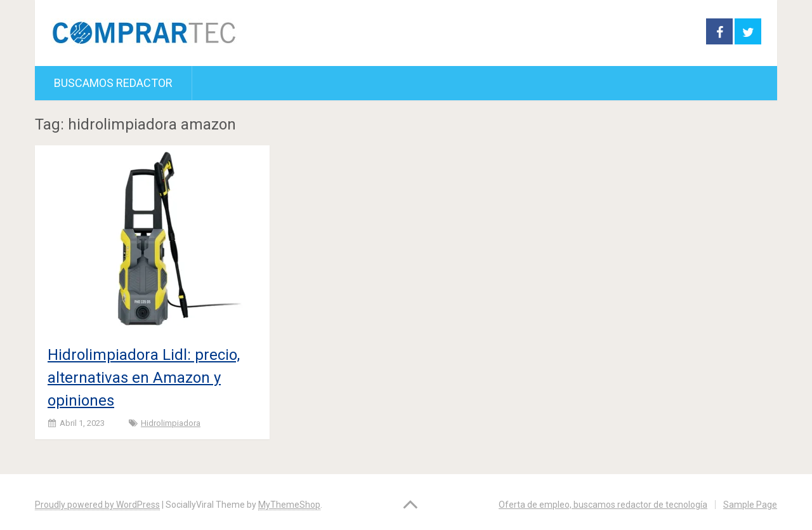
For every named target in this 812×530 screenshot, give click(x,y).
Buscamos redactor (113, 83)
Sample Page (750, 505)
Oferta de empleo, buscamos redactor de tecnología (603, 505)
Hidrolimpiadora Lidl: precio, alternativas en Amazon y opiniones (144, 378)
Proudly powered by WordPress (97, 505)
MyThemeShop (289, 505)
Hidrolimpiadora (171, 423)
